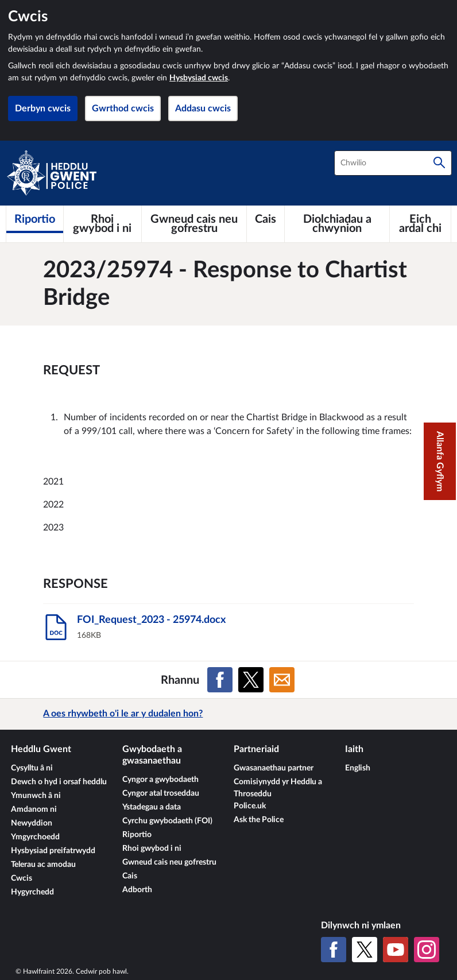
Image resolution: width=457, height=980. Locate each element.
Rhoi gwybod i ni (152, 849)
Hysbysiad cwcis (199, 78)
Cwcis (22, 878)
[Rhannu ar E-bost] (282, 680)
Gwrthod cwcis (123, 109)
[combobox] (393, 163)
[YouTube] (396, 950)
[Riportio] (35, 219)
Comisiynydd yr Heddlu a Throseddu (278, 788)
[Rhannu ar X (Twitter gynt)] (251, 680)
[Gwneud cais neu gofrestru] (194, 224)
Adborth (137, 890)
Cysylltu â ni (32, 768)
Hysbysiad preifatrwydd (53, 851)
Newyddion (32, 823)
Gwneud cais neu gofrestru (169, 862)
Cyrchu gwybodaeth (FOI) (167, 821)
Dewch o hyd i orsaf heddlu (59, 782)
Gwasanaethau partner (274, 768)
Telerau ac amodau (43, 865)
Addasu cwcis (203, 109)
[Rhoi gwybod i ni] (102, 224)
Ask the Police (259, 820)
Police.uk (250, 806)
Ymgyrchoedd (35, 837)
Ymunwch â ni (36, 796)
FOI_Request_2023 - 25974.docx (151, 620)
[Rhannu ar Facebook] (220, 680)
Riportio (137, 835)
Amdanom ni (34, 809)
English (358, 768)
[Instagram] (427, 950)
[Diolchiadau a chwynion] (337, 224)
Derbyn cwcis (43, 109)
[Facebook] (334, 950)
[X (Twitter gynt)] (365, 950)
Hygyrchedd (32, 892)
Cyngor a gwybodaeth (160, 780)
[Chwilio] (439, 163)
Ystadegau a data (152, 807)
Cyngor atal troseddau (161, 793)
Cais (130, 876)
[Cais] (266, 219)
